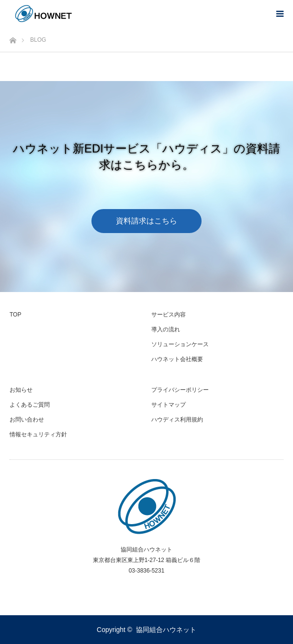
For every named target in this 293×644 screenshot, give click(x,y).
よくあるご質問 (30, 405)
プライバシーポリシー (180, 390)
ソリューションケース (180, 344)
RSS (146, 588)
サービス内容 (169, 315)
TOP (15, 315)
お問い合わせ (27, 420)
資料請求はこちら (146, 220)
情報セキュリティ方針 (38, 434)
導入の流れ (166, 329)
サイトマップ (169, 405)
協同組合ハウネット (166, 630)
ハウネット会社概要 (177, 359)
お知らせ (21, 390)
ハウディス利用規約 (177, 420)
